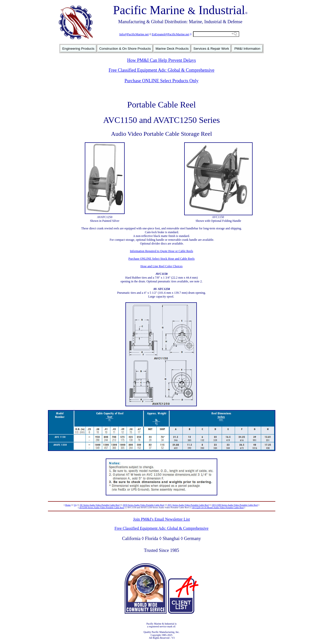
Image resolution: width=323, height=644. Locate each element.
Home (68, 505)
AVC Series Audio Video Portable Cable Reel (188, 505)
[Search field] (216, 34)
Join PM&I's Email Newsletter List (161, 519)
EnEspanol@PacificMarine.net (170, 34)
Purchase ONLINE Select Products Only (162, 81)
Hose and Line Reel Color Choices (162, 266)
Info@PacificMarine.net (134, 34)
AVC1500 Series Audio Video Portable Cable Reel (235, 505)
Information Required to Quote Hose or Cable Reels (161, 251)
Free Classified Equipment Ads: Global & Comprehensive (162, 70)
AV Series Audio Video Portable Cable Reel (100, 505)
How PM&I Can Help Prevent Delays (161, 60)
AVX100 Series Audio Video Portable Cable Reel (102, 507)
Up (75, 505)
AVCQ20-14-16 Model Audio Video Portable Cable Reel (218, 507)
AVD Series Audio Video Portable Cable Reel (143, 505)
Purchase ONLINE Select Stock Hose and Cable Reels (161, 259)
